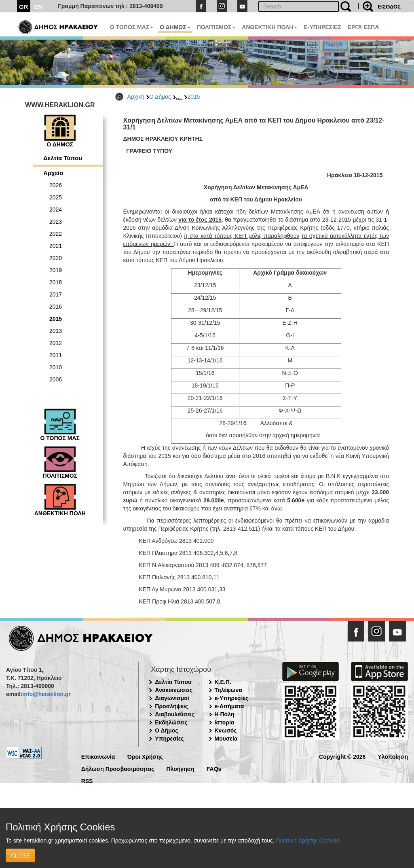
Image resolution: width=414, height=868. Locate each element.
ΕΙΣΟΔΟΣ (389, 7)
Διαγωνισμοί (172, 698)
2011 (56, 355)
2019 (56, 270)
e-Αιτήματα (229, 706)
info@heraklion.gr (46, 694)
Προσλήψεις (171, 706)
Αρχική (136, 97)
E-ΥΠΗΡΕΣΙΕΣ (322, 27)
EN (39, 7)
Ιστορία (225, 722)
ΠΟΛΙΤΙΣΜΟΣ (216, 27)
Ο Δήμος (160, 97)
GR (24, 7)
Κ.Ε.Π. (223, 682)
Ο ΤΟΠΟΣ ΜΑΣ (132, 27)
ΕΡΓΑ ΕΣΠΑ (363, 27)
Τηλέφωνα (228, 690)
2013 (56, 331)
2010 (56, 367)
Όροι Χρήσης (145, 756)
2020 (56, 258)
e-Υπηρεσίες (232, 698)
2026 (56, 185)
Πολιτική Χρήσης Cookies (308, 840)
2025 (56, 197)
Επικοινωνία (98, 756)
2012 (56, 343)
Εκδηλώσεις (171, 722)
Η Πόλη (225, 714)
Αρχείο (53, 173)
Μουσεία (226, 739)
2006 (56, 379)
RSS (87, 780)
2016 (56, 307)
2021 (56, 246)
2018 (56, 282)
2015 (193, 97)
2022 (56, 234)
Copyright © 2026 (342, 756)
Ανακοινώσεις (174, 690)
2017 (56, 294)
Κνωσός (226, 730)
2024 (56, 210)
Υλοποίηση (393, 756)
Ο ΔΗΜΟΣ (175, 27)
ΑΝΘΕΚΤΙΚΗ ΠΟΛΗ (269, 27)
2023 (56, 222)
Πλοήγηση (181, 768)
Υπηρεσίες (169, 739)
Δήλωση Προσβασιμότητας (118, 768)
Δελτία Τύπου (63, 158)
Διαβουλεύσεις (175, 714)
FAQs (214, 768)
